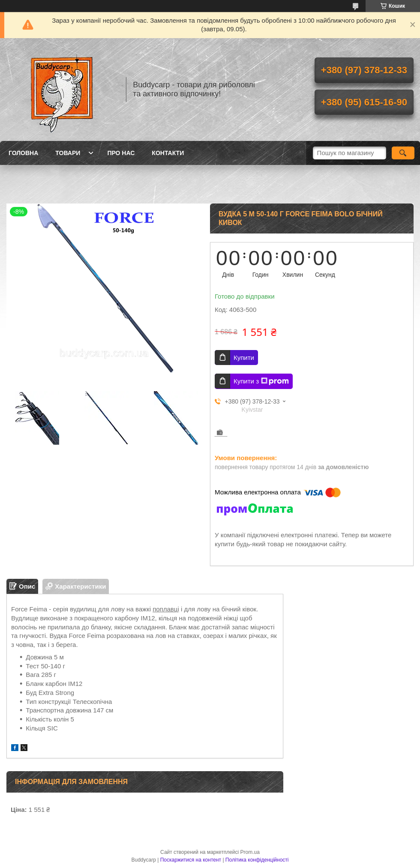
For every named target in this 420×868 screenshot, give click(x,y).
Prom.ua (250, 852)
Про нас (121, 153)
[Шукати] (403, 153)
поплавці (166, 609)
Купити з (261, 381)
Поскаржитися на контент (191, 860)
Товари (68, 153)
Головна (23, 153)
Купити (244, 358)
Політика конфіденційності (257, 860)
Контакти (168, 153)
